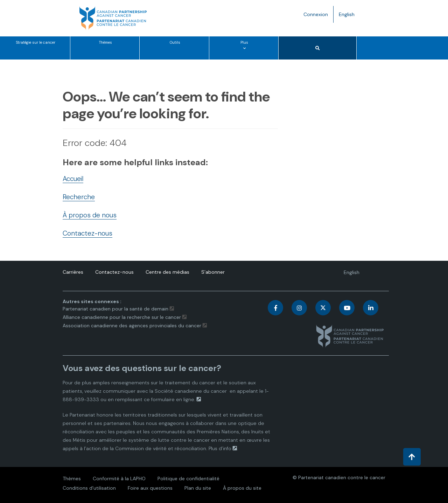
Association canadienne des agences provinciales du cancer (132, 326)
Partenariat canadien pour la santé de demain (115, 309)
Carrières (73, 272)
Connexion (316, 14)
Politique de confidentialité (188, 478)
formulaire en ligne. (173, 399)
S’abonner (213, 272)
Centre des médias (167, 272)
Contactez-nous (87, 233)
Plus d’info (220, 448)
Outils (175, 43)
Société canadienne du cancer (191, 391)
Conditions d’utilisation (89, 488)
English (349, 16)
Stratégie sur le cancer (36, 43)
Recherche (79, 197)
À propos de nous (90, 215)
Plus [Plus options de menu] (246, 50)
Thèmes (106, 43)
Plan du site (198, 488)
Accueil (73, 179)
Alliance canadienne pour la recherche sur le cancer (122, 317)
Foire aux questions (150, 488)
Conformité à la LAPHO (119, 478)
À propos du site (242, 488)
